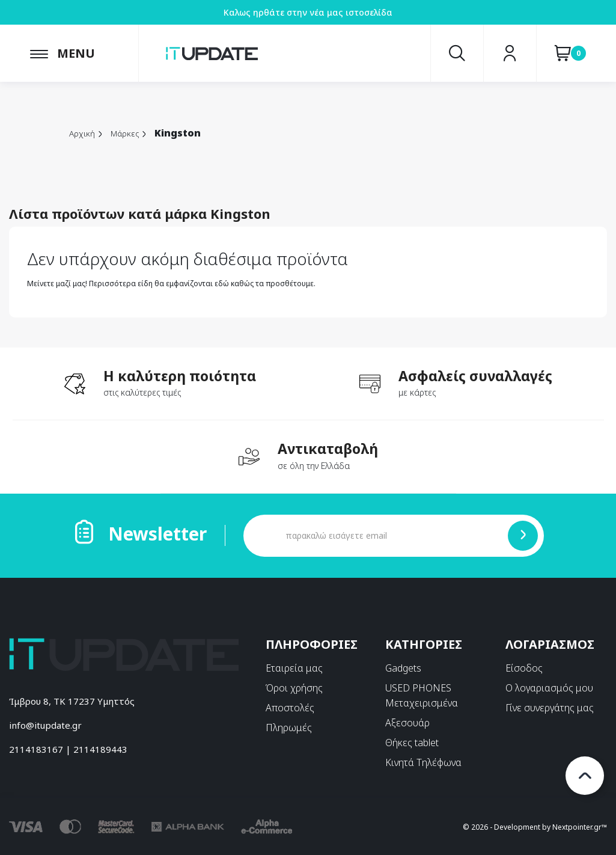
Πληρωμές (289, 728)
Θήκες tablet (412, 743)
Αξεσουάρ (407, 723)
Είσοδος (524, 668)
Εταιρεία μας (294, 668)
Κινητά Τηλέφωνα (423, 762)
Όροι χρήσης (294, 688)
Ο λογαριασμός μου (549, 688)
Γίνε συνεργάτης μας (550, 708)
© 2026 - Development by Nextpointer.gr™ (535, 826)
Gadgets (403, 668)
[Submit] (523, 536)
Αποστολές (290, 708)
